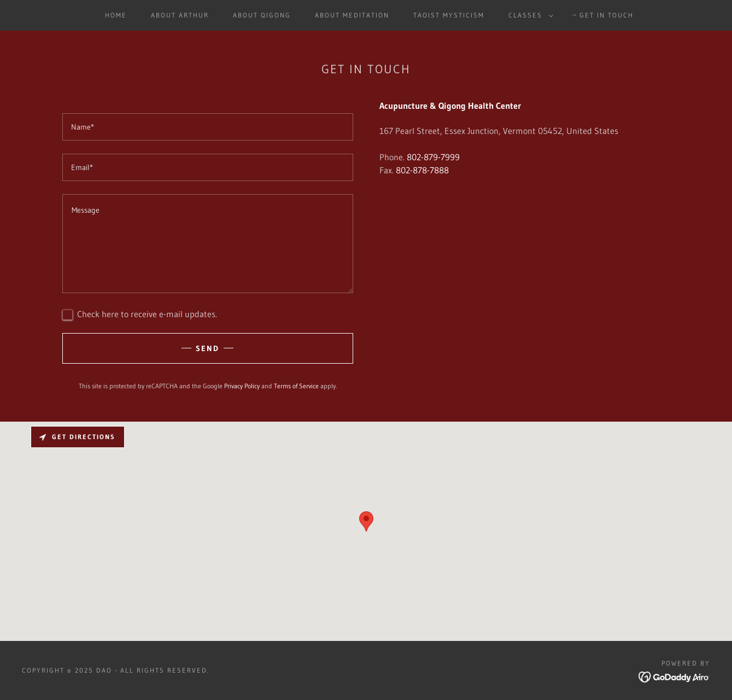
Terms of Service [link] (296, 386)
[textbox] (208, 127)
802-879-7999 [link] (433, 157)
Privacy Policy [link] (242, 386)
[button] (529, 15)
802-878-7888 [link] (422, 170)
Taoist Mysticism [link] (449, 15)
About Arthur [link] (180, 15)
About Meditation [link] (352, 15)
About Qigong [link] (262, 15)
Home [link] (116, 15)
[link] (674, 676)
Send (207, 348)
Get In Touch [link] (607, 15)
